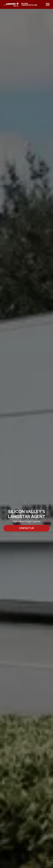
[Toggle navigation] (48, 4)
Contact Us (26, 528)
